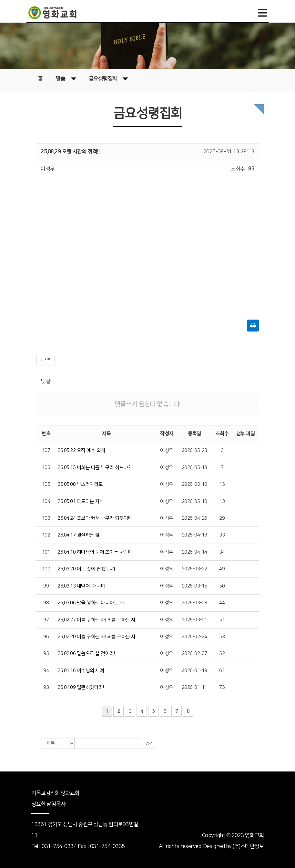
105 (46, 484)
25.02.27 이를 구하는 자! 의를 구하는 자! (97, 620)
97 (46, 620)
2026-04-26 (194, 518)
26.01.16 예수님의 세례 (81, 671)
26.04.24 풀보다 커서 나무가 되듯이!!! (94, 518)
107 (46, 450)
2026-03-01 (194, 620)
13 (222, 501)
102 (46, 535)
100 (46, 569)
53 (222, 637)
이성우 (167, 450)
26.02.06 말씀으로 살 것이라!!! (87, 654)
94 (46, 671)
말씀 (66, 78)
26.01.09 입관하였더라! (81, 687)
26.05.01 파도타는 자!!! (80, 501)
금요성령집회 (108, 78)
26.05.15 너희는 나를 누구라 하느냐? (94, 468)
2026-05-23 (194, 450)
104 (46, 501)
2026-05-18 (194, 468)
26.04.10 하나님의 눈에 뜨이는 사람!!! (94, 552)
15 (222, 484)
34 (222, 552)
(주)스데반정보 (248, 846)
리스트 (46, 360)
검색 (149, 744)
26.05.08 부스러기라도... (81, 484)
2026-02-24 (194, 637)
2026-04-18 (194, 535)
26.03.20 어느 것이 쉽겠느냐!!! (87, 569)
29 (222, 518)
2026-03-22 (194, 569)
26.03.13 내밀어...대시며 (81, 586)
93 (46, 687)
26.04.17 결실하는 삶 (79, 535)
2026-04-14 (194, 552)
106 (46, 468)
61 (222, 671)
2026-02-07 (194, 654)
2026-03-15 (194, 586)
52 (222, 654)
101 (46, 552)
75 (222, 687)
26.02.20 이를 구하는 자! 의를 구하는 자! (97, 637)
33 (222, 535)
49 (222, 569)
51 (222, 620)
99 (46, 586)
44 (222, 603)
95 (46, 654)
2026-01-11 (194, 687)
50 (222, 586)
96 (46, 637)
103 (46, 518)
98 (46, 603)
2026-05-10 (194, 484)
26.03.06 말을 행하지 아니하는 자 (91, 603)
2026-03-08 (194, 603)
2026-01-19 (194, 671)
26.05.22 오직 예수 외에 (81, 450)
